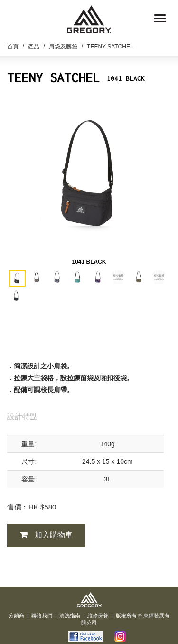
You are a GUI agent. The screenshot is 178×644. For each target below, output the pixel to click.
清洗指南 (70, 615)
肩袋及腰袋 (63, 47)
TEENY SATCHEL (110, 47)
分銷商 (16, 615)
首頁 (13, 47)
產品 (34, 47)
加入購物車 (54, 535)
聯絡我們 (42, 615)
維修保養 (98, 615)
